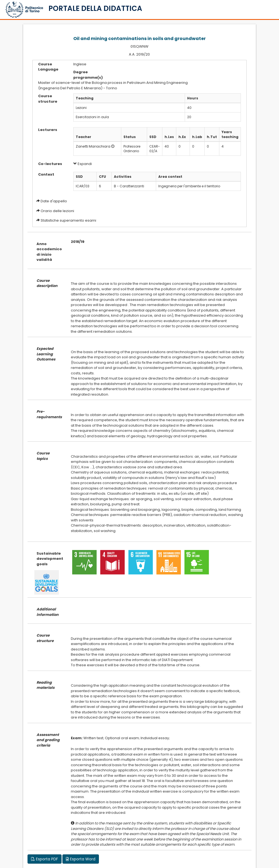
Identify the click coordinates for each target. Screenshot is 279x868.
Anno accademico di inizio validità (49, 252)
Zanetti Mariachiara (93, 146)
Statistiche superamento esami (68, 220)
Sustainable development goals (50, 559)
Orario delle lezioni (57, 211)
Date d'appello (54, 201)
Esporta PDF (45, 859)
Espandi (83, 164)
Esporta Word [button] (81, 859)
